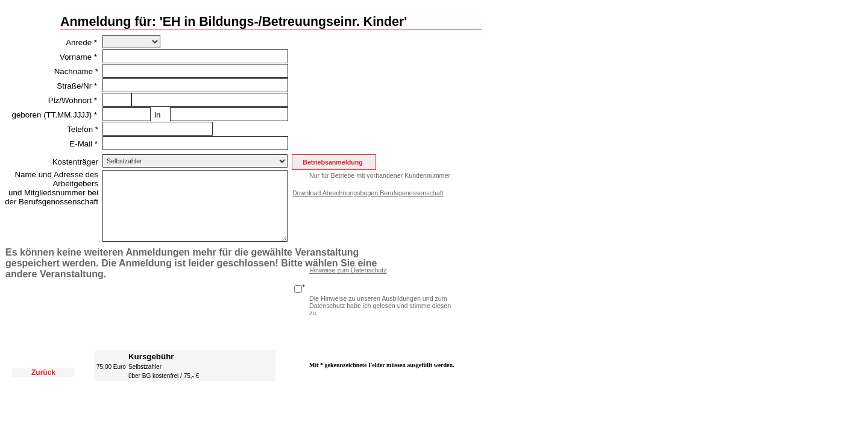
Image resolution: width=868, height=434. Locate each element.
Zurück (43, 373)
